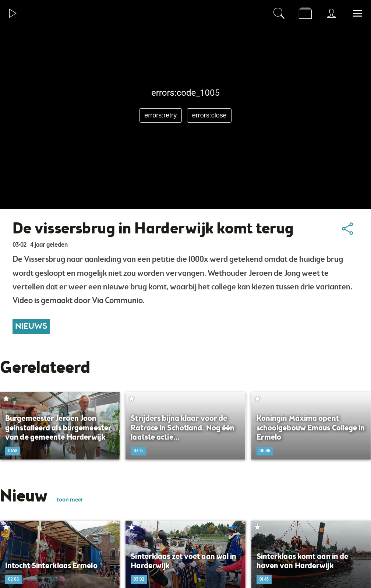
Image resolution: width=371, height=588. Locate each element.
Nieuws (31, 327)
